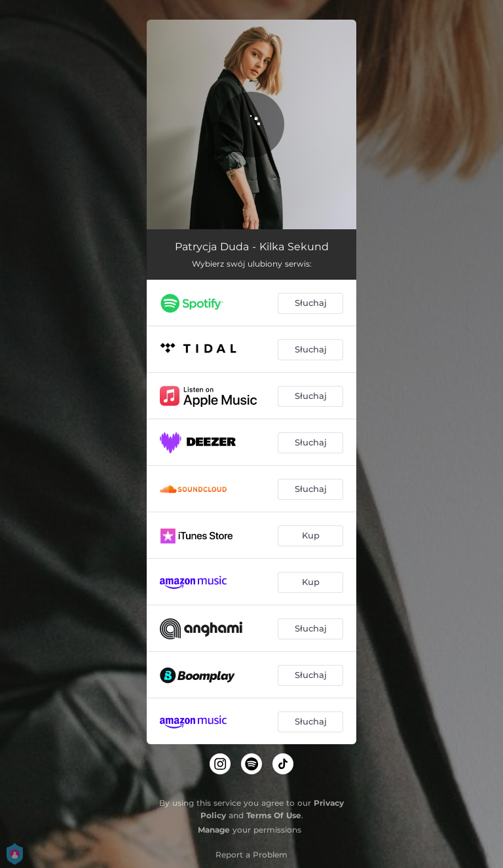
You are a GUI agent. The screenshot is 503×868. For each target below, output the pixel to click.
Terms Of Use (274, 815)
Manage (214, 830)
